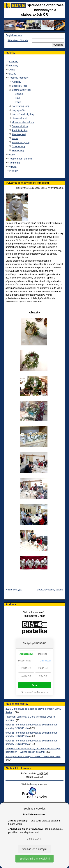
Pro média (14, 163)
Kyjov (18, 102)
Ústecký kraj (18, 147)
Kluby (12, 155)
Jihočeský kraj (19, 86)
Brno (17, 98)
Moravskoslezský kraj (23, 122)
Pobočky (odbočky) (19, 78)
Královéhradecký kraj (23, 114)
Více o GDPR (34, 839)
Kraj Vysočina (19, 110)
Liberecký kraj (19, 118)
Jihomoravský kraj (21, 90)
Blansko (19, 94)
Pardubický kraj (20, 130)
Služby (12, 74)
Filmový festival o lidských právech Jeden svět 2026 (33, 756)
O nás (12, 70)
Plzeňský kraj (19, 134)
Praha (15, 138)
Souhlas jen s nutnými (34, 849)
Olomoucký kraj (20, 126)
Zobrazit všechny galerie (50, 590)
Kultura (13, 167)
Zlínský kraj (18, 151)
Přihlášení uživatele (18, 40)
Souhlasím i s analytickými (34, 859)
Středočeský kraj (21, 142)
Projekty (13, 171)
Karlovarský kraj (20, 106)
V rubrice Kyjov (14, 590)
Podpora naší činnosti (20, 159)
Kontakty (14, 66)
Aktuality (14, 62)
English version (14, 35)
